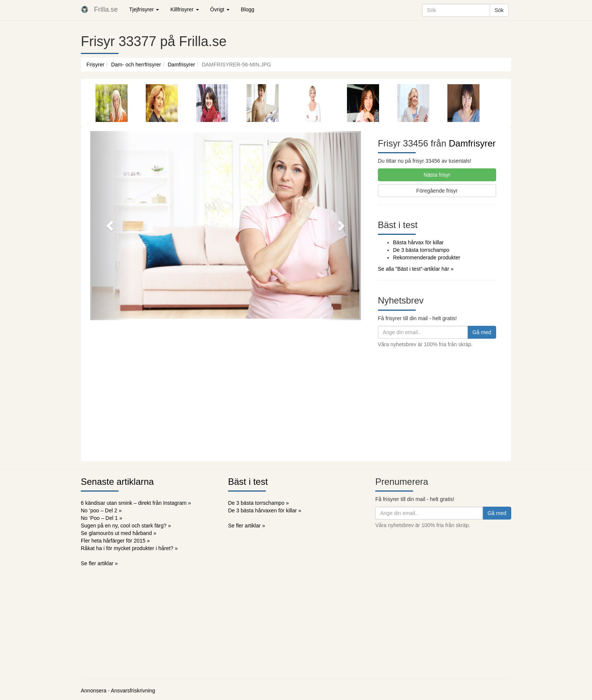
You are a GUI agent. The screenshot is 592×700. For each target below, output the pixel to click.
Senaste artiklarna (117, 482)
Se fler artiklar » (99, 563)
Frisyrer (95, 65)
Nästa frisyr (437, 175)
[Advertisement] (296, 405)
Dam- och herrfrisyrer (136, 65)
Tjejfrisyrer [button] (144, 9)
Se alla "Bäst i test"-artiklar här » (416, 269)
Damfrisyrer (181, 65)
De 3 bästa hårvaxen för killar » (265, 510)
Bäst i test (248, 482)
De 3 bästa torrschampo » (258, 503)
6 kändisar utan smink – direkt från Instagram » (136, 503)
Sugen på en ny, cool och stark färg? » (126, 526)
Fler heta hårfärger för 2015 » (115, 541)
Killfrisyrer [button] (184, 9)
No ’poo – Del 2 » (101, 510)
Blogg (248, 9)
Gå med (482, 332)
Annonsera (94, 691)
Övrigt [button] (220, 9)
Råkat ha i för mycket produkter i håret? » (129, 548)
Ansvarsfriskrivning (133, 691)
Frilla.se (106, 9)
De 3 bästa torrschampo (421, 250)
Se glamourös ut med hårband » (119, 533)
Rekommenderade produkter (427, 257)
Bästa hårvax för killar (419, 242)
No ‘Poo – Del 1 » (102, 518)
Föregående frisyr (437, 191)
